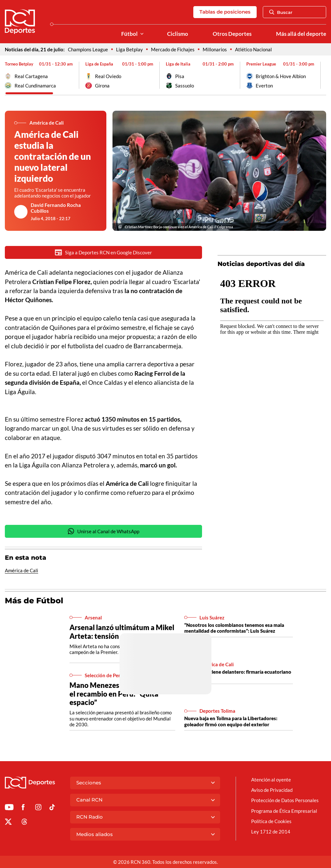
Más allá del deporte (301, 34)
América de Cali (21, 571)
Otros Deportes (232, 34)
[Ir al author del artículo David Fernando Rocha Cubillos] (21, 212)
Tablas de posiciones (225, 12)
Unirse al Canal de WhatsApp (103, 532)
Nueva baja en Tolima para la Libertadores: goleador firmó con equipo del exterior (231, 722)
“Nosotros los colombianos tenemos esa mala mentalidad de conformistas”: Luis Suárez (234, 628)
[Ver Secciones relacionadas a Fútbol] (142, 34)
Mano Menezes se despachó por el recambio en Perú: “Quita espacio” (121, 694)
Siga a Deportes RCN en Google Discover (103, 252)
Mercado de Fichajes (173, 49)
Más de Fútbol (34, 601)
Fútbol (129, 34)
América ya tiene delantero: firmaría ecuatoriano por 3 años (238, 675)
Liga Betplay (129, 49)
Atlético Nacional (253, 49)
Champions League (88, 49)
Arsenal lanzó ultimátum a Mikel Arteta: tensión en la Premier (122, 632)
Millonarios (215, 49)
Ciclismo (178, 34)
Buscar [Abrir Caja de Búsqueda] (281, 12)
